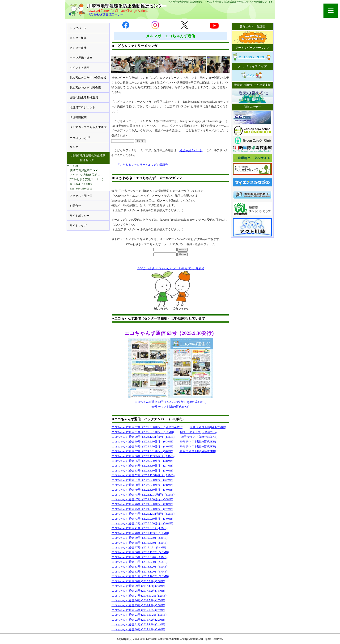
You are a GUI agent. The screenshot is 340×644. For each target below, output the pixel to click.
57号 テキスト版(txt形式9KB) (198, 451)
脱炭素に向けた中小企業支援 (88, 78)
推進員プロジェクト (82, 107)
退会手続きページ (191, 150)
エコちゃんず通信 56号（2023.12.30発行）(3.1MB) (143, 456)
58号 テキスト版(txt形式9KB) (198, 446)
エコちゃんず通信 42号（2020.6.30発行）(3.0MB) (142, 523)
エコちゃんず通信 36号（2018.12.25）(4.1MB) (140, 552)
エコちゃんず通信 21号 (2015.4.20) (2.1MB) (138, 624)
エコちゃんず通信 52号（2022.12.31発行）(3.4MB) (143, 475)
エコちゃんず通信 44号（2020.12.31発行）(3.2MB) (143, 514)
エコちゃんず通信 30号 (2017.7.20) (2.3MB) (138, 581)
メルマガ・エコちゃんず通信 (88, 127)
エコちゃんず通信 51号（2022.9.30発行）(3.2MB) (142, 480)
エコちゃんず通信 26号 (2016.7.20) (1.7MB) (138, 600)
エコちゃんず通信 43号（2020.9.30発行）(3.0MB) (142, 519)
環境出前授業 (78, 117)
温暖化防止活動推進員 (84, 97)
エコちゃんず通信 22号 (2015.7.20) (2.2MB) (138, 620)
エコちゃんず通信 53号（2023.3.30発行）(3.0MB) (142, 471)
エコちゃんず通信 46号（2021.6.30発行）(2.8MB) (142, 504)
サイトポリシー (80, 216)
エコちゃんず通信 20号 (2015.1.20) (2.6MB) (138, 629)
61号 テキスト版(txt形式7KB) (198, 432)
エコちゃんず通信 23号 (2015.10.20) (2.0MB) (139, 615)
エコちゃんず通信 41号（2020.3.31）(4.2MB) (139, 528)
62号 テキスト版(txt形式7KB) (208, 427)
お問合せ (75, 206)
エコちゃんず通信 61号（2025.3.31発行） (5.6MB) (143, 432)
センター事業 (78, 48)
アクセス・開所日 (81, 196)
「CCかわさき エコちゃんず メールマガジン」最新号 (170, 268)
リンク (74, 147)
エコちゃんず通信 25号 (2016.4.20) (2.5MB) (138, 605)
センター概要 (78, 38)
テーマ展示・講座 (81, 58)
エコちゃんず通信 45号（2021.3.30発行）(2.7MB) (142, 509)
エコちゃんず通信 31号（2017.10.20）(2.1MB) (140, 576)
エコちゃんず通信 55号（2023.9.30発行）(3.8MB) (142, 461)
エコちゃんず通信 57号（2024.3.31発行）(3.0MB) (142, 451)
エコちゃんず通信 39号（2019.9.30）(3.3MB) (139, 538)
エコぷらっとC (80, 138)
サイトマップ (78, 226)
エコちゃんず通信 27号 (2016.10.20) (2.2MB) (139, 596)
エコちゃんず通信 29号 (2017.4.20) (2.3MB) (138, 586)
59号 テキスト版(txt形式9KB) (198, 442)
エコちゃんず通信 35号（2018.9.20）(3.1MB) (139, 557)
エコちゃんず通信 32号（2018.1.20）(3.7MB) (139, 572)
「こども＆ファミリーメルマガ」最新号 (142, 165)
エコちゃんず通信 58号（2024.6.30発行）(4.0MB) (142, 446)
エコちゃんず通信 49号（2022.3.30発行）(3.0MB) (142, 490)
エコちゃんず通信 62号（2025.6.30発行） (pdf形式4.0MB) (147, 427)
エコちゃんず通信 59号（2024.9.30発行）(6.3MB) (142, 442)
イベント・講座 (80, 68)
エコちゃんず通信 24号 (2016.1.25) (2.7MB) (138, 610)
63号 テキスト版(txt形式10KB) (170, 407)
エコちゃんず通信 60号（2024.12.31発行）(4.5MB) (143, 437)
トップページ (78, 28)
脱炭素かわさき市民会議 (85, 88)
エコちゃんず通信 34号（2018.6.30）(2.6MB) (139, 562)
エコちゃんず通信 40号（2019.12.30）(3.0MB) (140, 533)
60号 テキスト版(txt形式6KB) (199, 437)
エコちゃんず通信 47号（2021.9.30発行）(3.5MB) (142, 499)
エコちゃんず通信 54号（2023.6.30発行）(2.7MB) (142, 466)
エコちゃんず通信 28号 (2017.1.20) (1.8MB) (138, 591)
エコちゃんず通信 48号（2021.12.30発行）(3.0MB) (143, 495)
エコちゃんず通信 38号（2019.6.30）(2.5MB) (139, 543)
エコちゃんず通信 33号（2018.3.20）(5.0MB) (139, 567)
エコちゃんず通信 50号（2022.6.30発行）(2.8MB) (142, 485)
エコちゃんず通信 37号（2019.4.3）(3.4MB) (139, 547)
